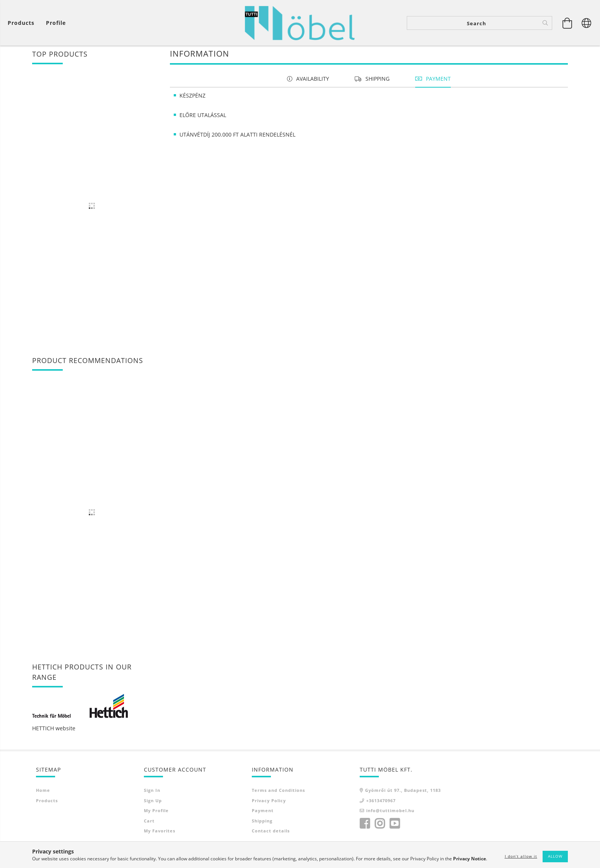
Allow (555, 856)
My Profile (156, 813)
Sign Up (153, 803)
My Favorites (160, 833)
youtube (395, 826)
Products (47, 803)
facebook (365, 826)
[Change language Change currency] (587, 23)
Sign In (152, 793)
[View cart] (23, 23)
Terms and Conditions (278, 793)
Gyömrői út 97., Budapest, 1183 (403, 793)
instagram (380, 826)
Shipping (262, 823)
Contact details (271, 833)
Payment (263, 813)
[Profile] (56, 23)
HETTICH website (54, 731)
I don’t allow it (521, 856)
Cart (149, 823)
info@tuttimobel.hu (390, 813)
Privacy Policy (269, 803)
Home (43, 793)
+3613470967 (381, 803)
